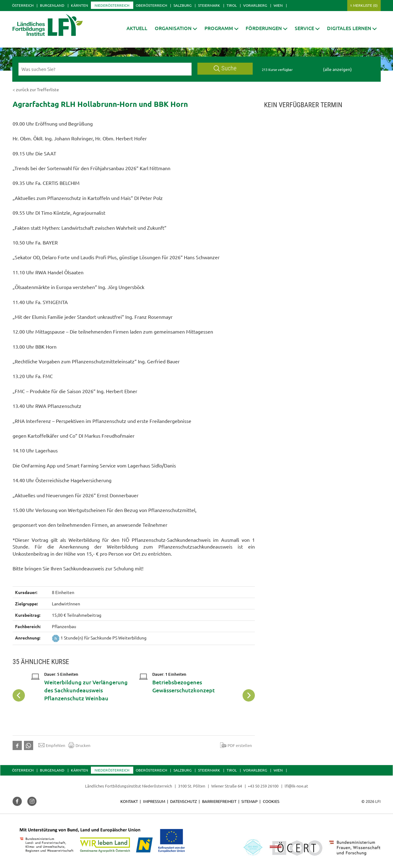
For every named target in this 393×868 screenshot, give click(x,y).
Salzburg (183, 5)
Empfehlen (52, 745)
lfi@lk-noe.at (296, 786)
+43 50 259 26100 (263, 786)
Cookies (271, 801)
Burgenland (52, 5)
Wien (278, 5)
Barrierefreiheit (219, 801)
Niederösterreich (112, 5)
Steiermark (209, 5)
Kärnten (80, 5)
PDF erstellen (236, 745)
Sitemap (249, 801)
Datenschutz (183, 801)
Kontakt (129, 801)
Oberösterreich (151, 5)
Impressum (154, 801)
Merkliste (365, 5)
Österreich (23, 5)
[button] (176, 28)
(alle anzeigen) (337, 69)
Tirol (232, 5)
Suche (225, 68)
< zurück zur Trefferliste (36, 89)
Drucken (79, 745)
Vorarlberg (255, 5)
